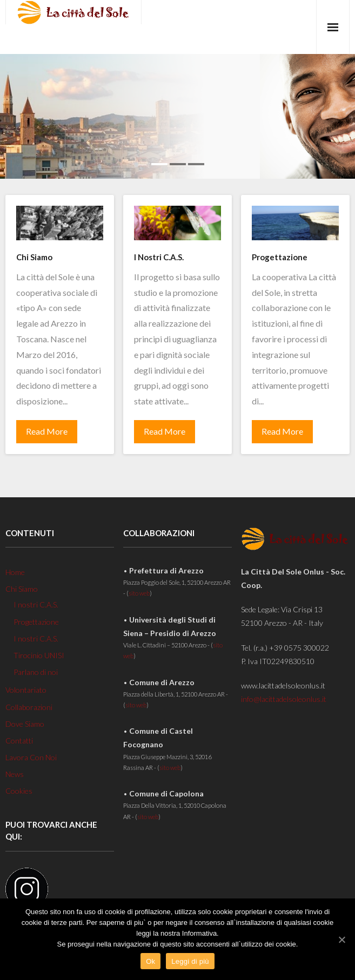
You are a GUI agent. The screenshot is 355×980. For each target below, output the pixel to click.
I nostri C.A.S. (36, 604)
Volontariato (26, 690)
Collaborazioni (29, 707)
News (15, 774)
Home (15, 572)
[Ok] (341, 940)
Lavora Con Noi (31, 757)
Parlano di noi (36, 672)
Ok (150, 961)
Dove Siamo (25, 724)
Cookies (19, 791)
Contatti (19, 741)
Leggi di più (190, 961)
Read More (47, 431)
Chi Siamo (22, 589)
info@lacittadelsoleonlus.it (284, 699)
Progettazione (36, 622)
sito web (139, 593)
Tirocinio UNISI (39, 655)
